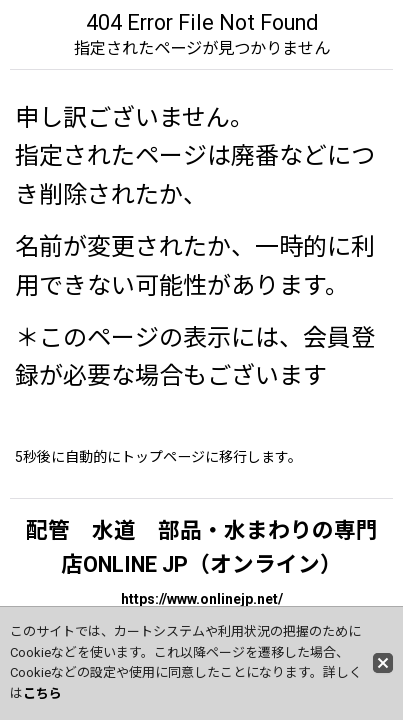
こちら (42, 693)
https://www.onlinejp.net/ (202, 599)
